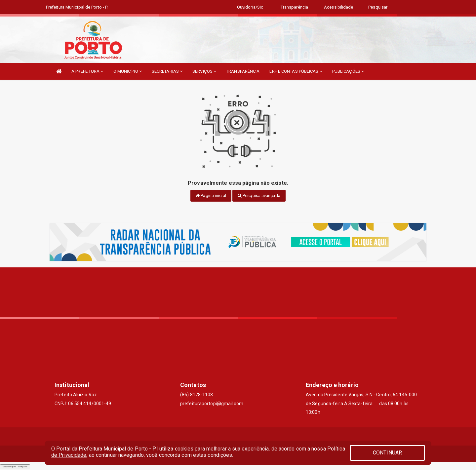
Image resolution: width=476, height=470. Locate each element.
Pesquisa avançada (259, 196)
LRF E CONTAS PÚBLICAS (296, 71)
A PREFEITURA (87, 71)
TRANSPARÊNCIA (243, 71)
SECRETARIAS (167, 71)
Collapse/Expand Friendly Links (15, 467)
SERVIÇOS (204, 71)
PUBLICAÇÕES (348, 71)
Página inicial (211, 196)
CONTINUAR (387, 453)
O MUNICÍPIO (128, 71)
